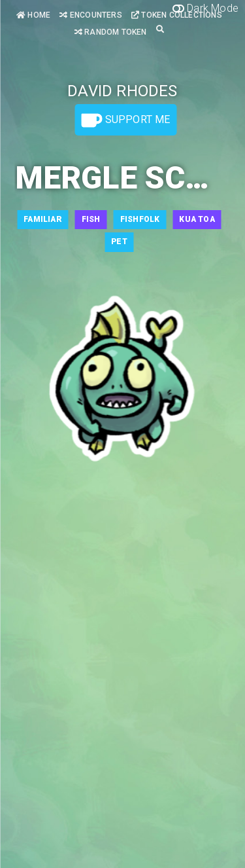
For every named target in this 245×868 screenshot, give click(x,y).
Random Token (111, 32)
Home (33, 15)
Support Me (125, 120)
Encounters (90, 15)
